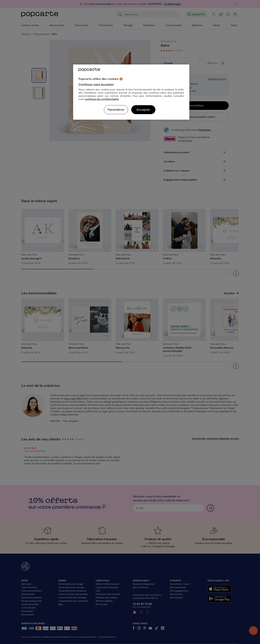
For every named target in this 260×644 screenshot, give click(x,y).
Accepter (143, 110)
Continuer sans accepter (96, 84)
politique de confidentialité (102, 99)
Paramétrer (116, 110)
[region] (131, 92)
